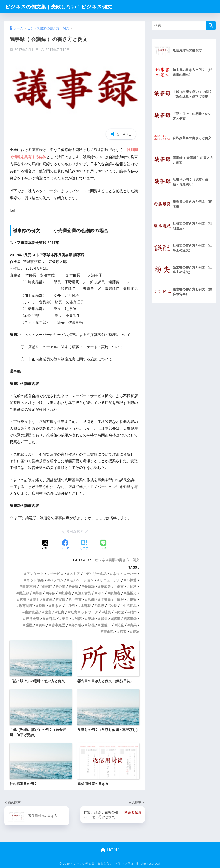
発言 (48, 612)
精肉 (133, 612)
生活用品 (130, 606)
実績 (62, 599)
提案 (133, 599)
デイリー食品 (96, 574)
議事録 (132, 619)
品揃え (132, 593)
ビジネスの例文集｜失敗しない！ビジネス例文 (61, 7)
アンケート (35, 574)
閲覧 (120, 625)
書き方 (57, 606)
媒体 (49, 599)
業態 (101, 606)
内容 (51, 593)
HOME (110, 850)
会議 (75, 587)
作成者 (106, 587)
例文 (120, 587)
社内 (61, 612)
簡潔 (120, 612)
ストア (75, 574)
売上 (36, 599)
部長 (91, 625)
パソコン (57, 580)
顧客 (123, 631)
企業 (62, 587)
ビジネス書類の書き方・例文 (117, 560)
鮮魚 (136, 631)
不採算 (132, 580)
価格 (133, 587)
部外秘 (76, 625)
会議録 (89, 587)
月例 (71, 606)
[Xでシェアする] (46, 545)
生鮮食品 (32, 612)
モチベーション (82, 580)
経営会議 (33, 619)
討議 (78, 619)
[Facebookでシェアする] (65, 545)
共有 (39, 593)
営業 (23, 599)
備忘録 (24, 593)
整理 (42, 606)
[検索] (211, 25)
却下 (101, 593)
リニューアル (110, 580)
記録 (91, 619)
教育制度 (26, 606)
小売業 (76, 599)
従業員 (106, 599)
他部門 (47, 587)
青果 (133, 625)
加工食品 (84, 593)
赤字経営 (58, 625)
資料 (42, 625)
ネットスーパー (125, 574)
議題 (29, 625)
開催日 (106, 625)
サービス (57, 574)
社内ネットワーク (84, 612)
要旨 (65, 619)
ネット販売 (35, 580)
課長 (104, 619)
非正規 (108, 631)
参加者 (115, 593)
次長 (113, 606)
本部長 (86, 606)
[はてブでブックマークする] (84, 545)
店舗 (91, 599)
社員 (107, 612)
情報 (120, 599)
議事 (117, 619)
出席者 (66, 593)
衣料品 (51, 619)
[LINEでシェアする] (103, 545)
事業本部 (29, 587)
